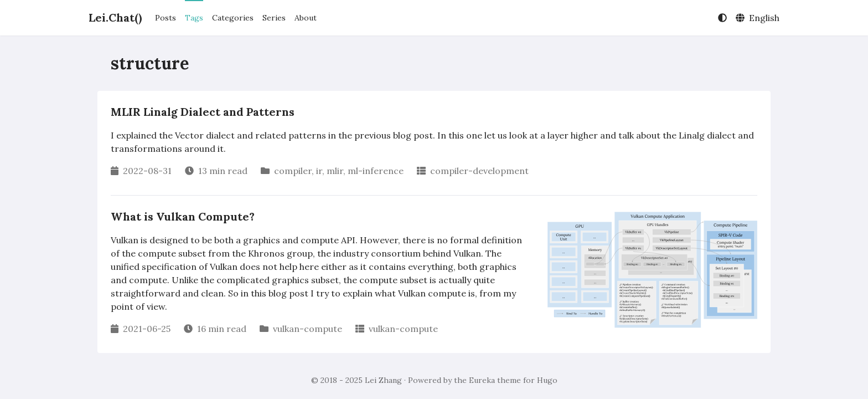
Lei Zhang (383, 380)
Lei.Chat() (115, 17)
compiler (293, 171)
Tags (194, 18)
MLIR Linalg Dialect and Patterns (203, 112)
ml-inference (376, 171)
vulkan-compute (308, 329)
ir (319, 171)
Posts (166, 18)
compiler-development (479, 171)
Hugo (547, 380)
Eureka (482, 380)
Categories (233, 18)
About (306, 18)
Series (274, 18)
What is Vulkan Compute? (183, 216)
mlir (335, 171)
